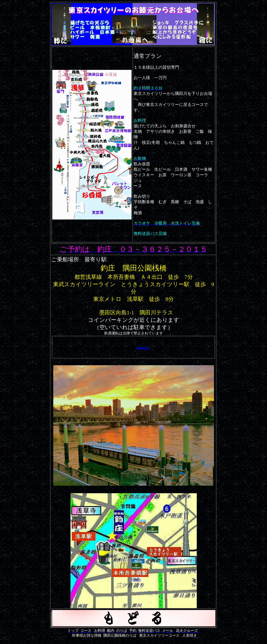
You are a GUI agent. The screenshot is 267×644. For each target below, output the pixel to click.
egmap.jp (143, 347)
